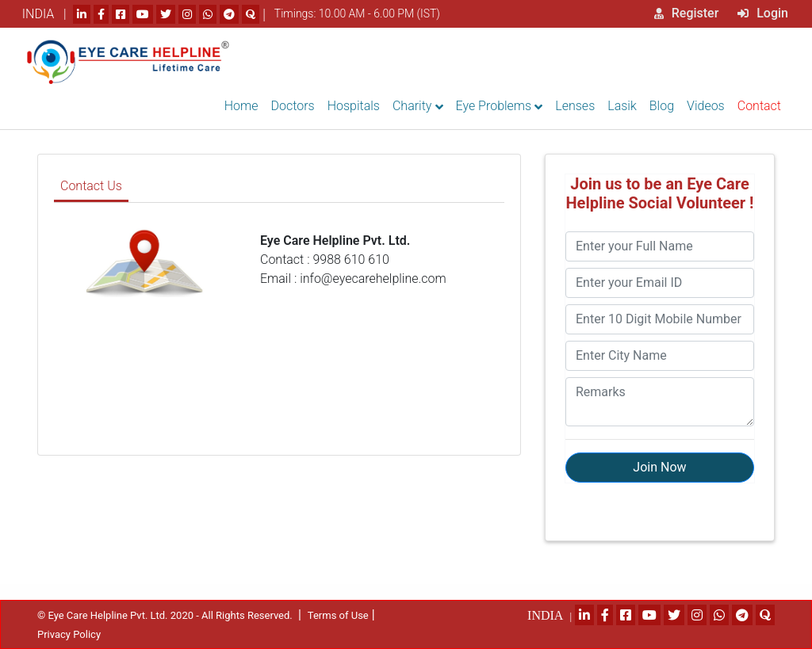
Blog (662, 106)
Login (763, 13)
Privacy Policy (69, 634)
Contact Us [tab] (91, 186)
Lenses (575, 106)
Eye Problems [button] (494, 106)
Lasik (622, 106)
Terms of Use (338, 615)
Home (241, 106)
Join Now (659, 467)
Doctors (293, 106)
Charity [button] (412, 106)
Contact (759, 106)
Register (687, 13)
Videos (706, 106)
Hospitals (354, 106)
